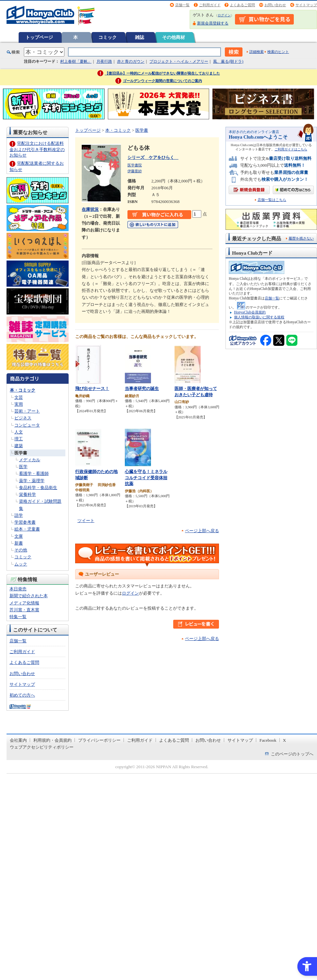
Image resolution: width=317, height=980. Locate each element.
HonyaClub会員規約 (250, 312)
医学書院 (135, 165)
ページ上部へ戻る (202, 531)
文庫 (19, 536)
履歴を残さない (301, 238)
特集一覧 (18, 617)
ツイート (86, 521)
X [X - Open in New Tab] (285, 740)
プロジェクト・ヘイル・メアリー (179, 61)
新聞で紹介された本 (29, 596)
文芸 (19, 397)
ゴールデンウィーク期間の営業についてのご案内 (162, 81)
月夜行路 (104, 61)
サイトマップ (306, 5)
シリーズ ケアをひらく (153, 157)
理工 (19, 439)
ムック (21, 564)
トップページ (39, 37)
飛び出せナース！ (92, 389)
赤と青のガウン (131, 61)
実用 (19, 404)
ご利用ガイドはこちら (291, 149)
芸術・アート (27, 411)
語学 (19, 515)
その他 (21, 550)
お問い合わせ (275, 5)
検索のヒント (278, 52)
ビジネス (23, 418)
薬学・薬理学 (32, 481)
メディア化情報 (24, 603)
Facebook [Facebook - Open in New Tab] (268, 740)
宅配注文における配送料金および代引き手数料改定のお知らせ (37, 149)
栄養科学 (27, 494)
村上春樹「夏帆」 (76, 61)
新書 (19, 543)
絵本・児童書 (27, 529)
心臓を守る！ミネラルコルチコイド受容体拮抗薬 (146, 478)
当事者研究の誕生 (142, 389)
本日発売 (18, 589)
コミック (108, 37)
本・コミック (23, 390)
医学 (23, 467)
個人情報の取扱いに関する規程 (259, 317)
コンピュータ (27, 425)
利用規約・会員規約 (52, 740)
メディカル (30, 460)
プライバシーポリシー (99, 740)
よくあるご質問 (242, 5)
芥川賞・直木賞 (24, 610)
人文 (19, 432)
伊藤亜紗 (135, 171)
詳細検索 (257, 52)
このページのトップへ (292, 754)
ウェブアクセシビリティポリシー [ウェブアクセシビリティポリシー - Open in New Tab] (42, 747)
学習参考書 (25, 522)
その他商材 (174, 37)
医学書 (21, 453)
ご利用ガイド (210, 5)
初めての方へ (22, 695)
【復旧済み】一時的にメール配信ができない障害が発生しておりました (162, 73)
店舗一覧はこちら (272, 200)
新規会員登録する (213, 23)
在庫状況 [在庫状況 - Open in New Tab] (90, 209)
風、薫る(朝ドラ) (228, 61)
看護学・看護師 (34, 473)
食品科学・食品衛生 (38, 488)
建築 (19, 446)
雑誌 (140, 37)
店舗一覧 (182, 5)
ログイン (224, 15)
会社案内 (18, 740)
